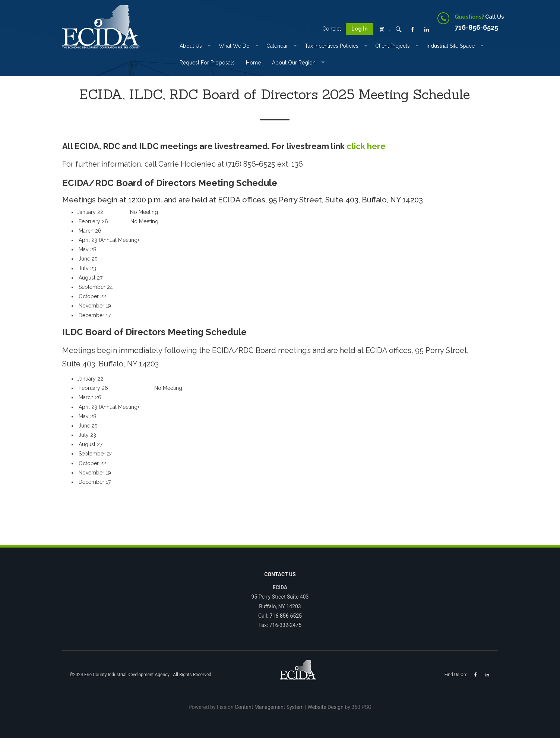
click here (366, 146)
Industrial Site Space (451, 46)
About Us (191, 46)
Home (253, 63)
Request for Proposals (207, 63)
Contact (332, 29)
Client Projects (393, 46)
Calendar (277, 46)
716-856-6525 (285, 616)
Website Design (325, 707)
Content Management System (269, 707)
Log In (360, 29)
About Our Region (294, 63)
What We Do (234, 46)
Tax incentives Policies (332, 46)
